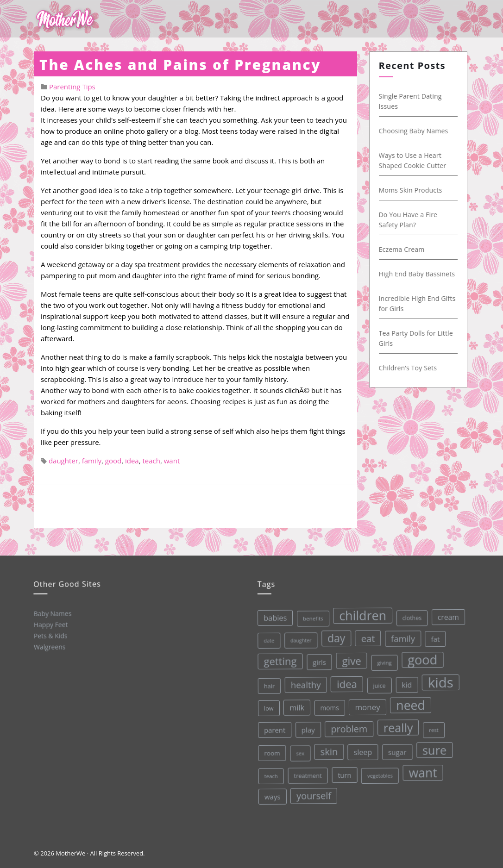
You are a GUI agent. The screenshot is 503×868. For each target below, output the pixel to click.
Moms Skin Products (413, 190)
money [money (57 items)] (366, 706)
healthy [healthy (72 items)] (304, 684)
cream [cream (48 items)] (445, 614)
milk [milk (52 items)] (296, 707)
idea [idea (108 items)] (345, 683)
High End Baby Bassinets (419, 274)
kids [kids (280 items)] (438, 680)
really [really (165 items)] (397, 725)
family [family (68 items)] (400, 636)
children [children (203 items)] (360, 614)
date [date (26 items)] (267, 640)
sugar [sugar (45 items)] (396, 750)
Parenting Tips (72, 87)
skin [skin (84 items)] (328, 750)
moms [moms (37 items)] (328, 706)
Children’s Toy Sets (410, 368)
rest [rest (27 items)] (432, 727)
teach (151, 461)
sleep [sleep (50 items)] (362, 751)
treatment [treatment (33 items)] (307, 775)
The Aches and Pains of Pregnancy (180, 65)
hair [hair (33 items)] (268, 686)
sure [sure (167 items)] (434, 747)
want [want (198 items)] (422, 770)
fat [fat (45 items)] (433, 636)
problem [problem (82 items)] (348, 727)
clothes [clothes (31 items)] (409, 616)
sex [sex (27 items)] (299, 752)
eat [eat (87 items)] (365, 637)
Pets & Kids (50, 635)
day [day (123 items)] (334, 637)
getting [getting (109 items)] (278, 661)
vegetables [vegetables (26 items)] (380, 774)
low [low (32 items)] (267, 708)
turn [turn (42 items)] (344, 774)
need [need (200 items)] (409, 703)
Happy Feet (50, 624)
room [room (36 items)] (271, 753)
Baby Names (52, 613)
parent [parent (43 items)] (273, 730)
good (113, 461)
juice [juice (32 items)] (377, 684)
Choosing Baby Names (416, 131)
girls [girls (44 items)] (317, 661)
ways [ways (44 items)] (272, 796)
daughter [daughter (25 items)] (298, 640)
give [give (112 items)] (349, 659)
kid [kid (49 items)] (405, 682)
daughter (63, 461)
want (172, 461)
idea (132, 461)
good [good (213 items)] (420, 657)
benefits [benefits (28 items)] (310, 618)
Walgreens (49, 646)
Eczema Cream (404, 249)
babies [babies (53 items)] (273, 618)
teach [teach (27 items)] (270, 776)
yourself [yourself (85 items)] (314, 795)
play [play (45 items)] (307, 729)
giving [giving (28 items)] (382, 661)
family (92, 461)
